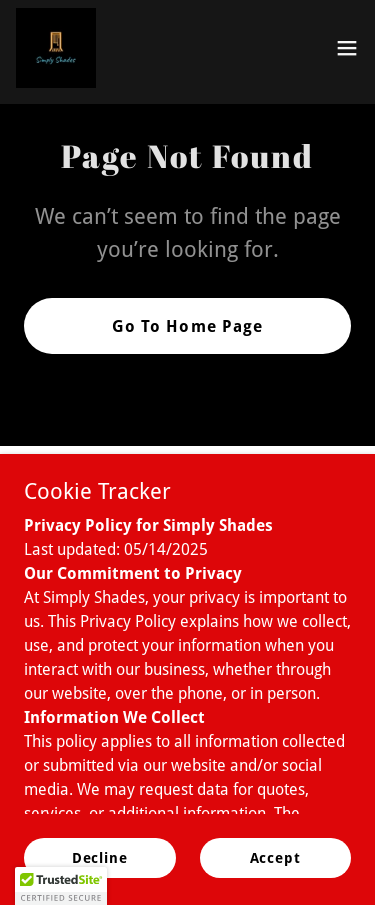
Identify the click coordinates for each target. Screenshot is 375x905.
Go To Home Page (187, 326)
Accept (275, 871)
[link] (56, 48)
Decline (100, 871)
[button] (347, 48)
